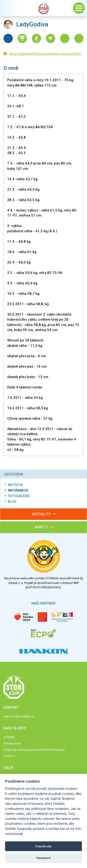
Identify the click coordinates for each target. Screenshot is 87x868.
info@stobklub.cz (22, 716)
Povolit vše (43, 846)
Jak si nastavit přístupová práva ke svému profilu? (45, 54)
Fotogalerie (19, 496)
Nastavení (44, 858)
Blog (12, 502)
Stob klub (44, 8)
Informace (18, 490)
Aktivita (15, 485)
